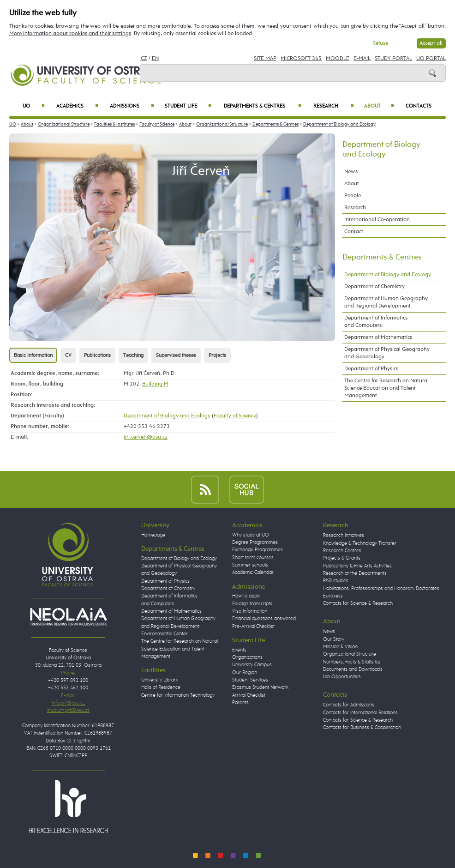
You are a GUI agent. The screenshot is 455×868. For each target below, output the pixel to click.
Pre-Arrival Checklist (253, 627)
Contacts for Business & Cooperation (362, 728)
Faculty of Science (157, 124)
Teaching (133, 355)
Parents (240, 703)
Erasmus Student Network (260, 687)
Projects (217, 355)
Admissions (132, 106)
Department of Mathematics (378, 337)
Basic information (33, 355)
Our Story (334, 639)
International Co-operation (377, 220)
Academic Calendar (253, 573)
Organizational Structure (64, 124)
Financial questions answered (264, 619)
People (353, 196)
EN (155, 59)
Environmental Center (165, 634)
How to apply (246, 596)
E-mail (362, 59)
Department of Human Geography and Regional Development (386, 302)
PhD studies (336, 581)
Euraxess (333, 596)
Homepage (153, 535)
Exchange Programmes (257, 550)
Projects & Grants (342, 558)
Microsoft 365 (301, 59)
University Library (160, 680)
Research (333, 106)
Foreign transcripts (252, 604)
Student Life (188, 106)
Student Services (250, 680)
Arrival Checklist (249, 695)
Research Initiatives (344, 536)
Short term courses (253, 558)
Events (239, 650)
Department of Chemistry (374, 286)
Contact (354, 232)
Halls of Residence (161, 687)
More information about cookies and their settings (70, 33)
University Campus (252, 665)
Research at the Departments (355, 573)
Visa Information (250, 611)
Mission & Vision (340, 647)
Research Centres (342, 551)
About (379, 106)
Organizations (247, 657)
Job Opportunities (342, 677)
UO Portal (431, 59)
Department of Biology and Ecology (339, 124)
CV (68, 355)
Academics (77, 106)
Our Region (245, 673)
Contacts (419, 106)
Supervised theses (176, 355)
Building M (155, 384)
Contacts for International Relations (360, 713)
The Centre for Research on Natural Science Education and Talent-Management (386, 388)
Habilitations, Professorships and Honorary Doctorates (381, 589)
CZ (144, 59)
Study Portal (393, 59)
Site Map (265, 59)
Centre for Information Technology (178, 695)
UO (34, 106)
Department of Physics (371, 369)
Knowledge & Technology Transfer (360, 543)
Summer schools (250, 565)
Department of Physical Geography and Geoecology (387, 353)
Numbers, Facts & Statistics (352, 662)
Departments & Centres (262, 106)
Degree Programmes (255, 542)
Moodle (338, 59)
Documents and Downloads (353, 669)
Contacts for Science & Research (358, 603)
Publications (97, 355)
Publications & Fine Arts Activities (357, 566)
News (351, 172)
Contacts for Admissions (349, 705)
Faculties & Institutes (114, 124)
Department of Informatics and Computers (376, 322)
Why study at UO (251, 535)
